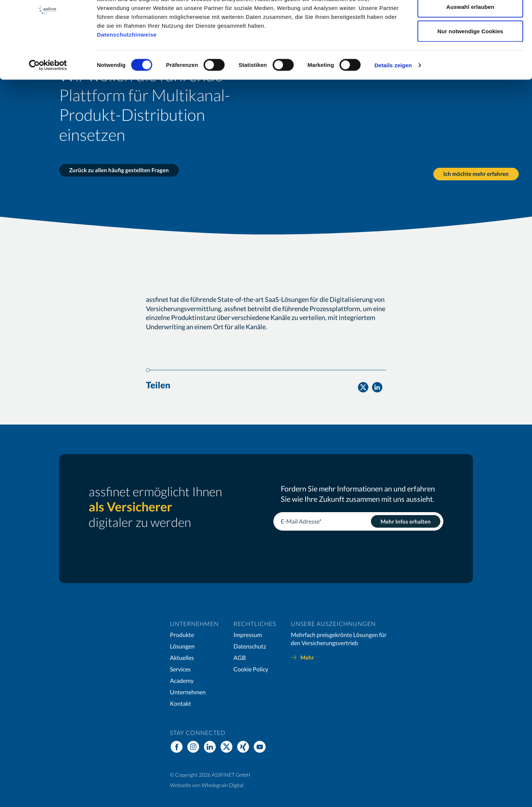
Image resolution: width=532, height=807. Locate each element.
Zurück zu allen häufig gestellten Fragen (119, 170)
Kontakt (180, 703)
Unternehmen (188, 692)
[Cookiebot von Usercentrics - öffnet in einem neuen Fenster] (48, 102)
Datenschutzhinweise (127, 71)
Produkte (182, 635)
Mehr (307, 657)
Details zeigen (393, 102)
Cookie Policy (251, 669)
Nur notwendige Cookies (470, 68)
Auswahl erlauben (470, 44)
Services (180, 669)
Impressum (248, 635)
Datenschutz (250, 646)
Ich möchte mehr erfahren (475, 170)
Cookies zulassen (470, 19)
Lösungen (182, 646)
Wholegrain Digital (223, 785)
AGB (240, 658)
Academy (182, 680)
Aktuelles (182, 658)
